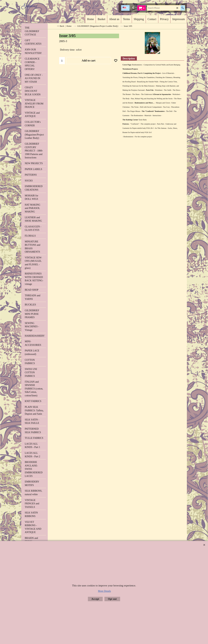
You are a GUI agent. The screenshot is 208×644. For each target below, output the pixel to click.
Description (129, 59)
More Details (104, 591)
